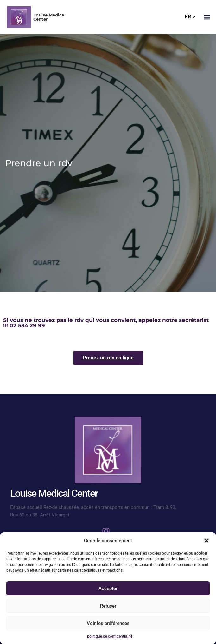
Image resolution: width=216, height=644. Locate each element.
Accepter (108, 588)
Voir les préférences (108, 623)
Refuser (108, 606)
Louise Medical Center (49, 17)
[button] (206, 541)
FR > (190, 17)
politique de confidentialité (110, 636)
